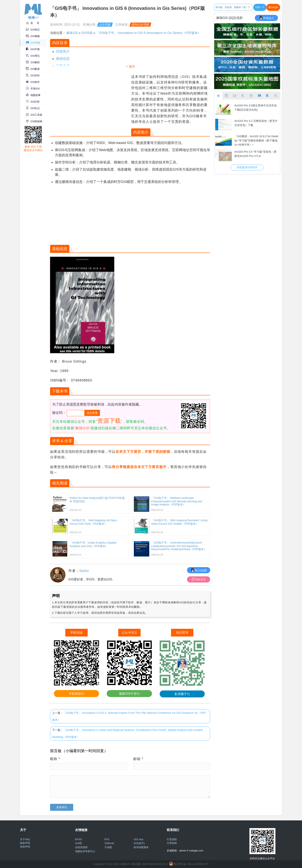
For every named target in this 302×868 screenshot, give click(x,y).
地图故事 (33, 95)
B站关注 (199, 579)
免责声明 (25, 847)
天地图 (108, 847)
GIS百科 (33, 75)
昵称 (55, 759)
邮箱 (138, 759)
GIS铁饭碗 (34, 121)
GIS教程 (33, 62)
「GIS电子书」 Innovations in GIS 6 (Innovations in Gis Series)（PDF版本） (148, 33)
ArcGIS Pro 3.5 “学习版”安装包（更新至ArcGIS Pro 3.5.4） (255, 154)
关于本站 (25, 839)
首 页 (33, 23)
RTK (107, 839)
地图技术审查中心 (85, 851)
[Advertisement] (90, 101)
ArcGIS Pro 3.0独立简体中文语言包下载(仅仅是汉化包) (256, 108)
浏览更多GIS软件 (247, 167)
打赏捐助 (172, 839)
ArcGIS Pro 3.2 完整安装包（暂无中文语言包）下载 (256, 123)
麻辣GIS (72, 33)
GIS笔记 (33, 30)
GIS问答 (33, 102)
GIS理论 (33, 56)
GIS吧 (78, 843)
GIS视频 (33, 36)
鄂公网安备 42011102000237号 (191, 864)
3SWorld (109, 843)
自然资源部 (81, 847)
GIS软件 (33, 82)
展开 (132, 67)
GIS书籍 (33, 43)
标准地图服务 (141, 847)
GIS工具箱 (34, 115)
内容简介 (63, 51)
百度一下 (260, 7)
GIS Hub (138, 839)
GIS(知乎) (139, 843)
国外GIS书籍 (140, 25)
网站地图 (136, 864)
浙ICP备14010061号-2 (155, 864)
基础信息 (63, 59)
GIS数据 (33, 69)
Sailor (84, 571)
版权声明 (25, 843)
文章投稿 (172, 843)
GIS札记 (33, 108)
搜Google (273, 7)
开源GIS (33, 89)
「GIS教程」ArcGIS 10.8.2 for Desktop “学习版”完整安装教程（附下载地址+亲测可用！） (256, 140)
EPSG (79, 839)
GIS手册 (33, 49)
